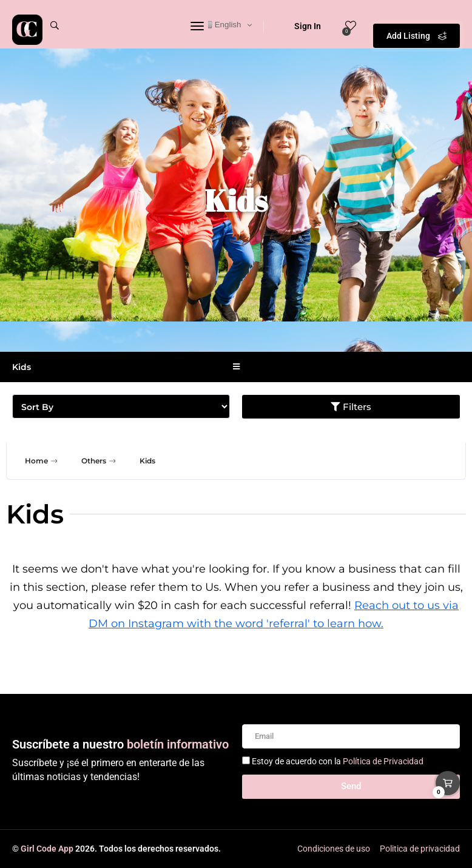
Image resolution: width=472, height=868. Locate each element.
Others (100, 461)
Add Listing (416, 24)
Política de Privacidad (383, 761)
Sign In (300, 26)
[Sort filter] (121, 406)
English (222, 25)
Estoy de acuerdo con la (338, 761)
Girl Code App (47, 849)
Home (42, 461)
